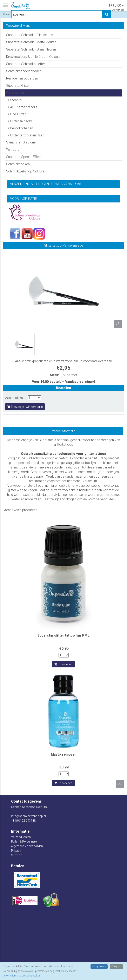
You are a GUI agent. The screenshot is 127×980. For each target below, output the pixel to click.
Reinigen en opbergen (22, 78)
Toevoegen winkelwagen (25, 407)
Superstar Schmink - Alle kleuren (30, 35)
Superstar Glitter (18, 86)
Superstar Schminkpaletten (26, 64)
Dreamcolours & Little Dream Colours (33, 57)
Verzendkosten (21, 837)
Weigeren (116, 967)
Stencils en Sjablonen (22, 142)
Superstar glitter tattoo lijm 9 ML (63, 635)
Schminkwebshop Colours (25, 171)
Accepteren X (99, 967)
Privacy (16, 851)
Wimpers (13, 150)
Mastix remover (63, 754)
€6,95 (64, 648)
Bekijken (118, 9)
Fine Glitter (18, 114)
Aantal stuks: (14, 398)
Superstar (70, 375)
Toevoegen (63, 664)
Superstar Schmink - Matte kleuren (31, 42)
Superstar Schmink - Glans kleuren (31, 49)
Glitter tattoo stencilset (27, 135)
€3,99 (64, 767)
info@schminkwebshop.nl (28, 816)
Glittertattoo (15, 93)
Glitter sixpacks (21, 121)
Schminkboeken (18, 164)
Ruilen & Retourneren (25, 842)
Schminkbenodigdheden (24, 71)
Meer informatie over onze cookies (22, 976)
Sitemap (17, 855)
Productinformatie (63, 431)
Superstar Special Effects (25, 157)
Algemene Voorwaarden (27, 846)
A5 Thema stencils (24, 107)
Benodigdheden (22, 128)
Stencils (16, 100)
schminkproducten (35, 361)
